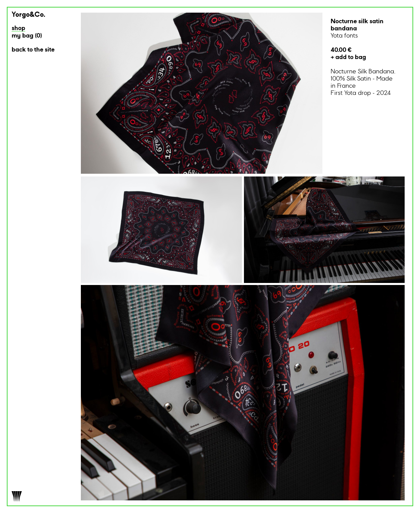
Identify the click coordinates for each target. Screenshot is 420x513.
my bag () (27, 36)
